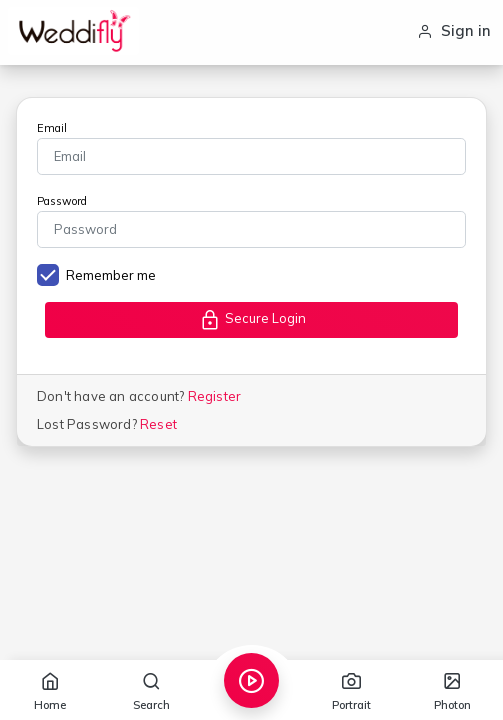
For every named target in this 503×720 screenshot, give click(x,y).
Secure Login (252, 320)
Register (215, 396)
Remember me (111, 275)
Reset (158, 424)
